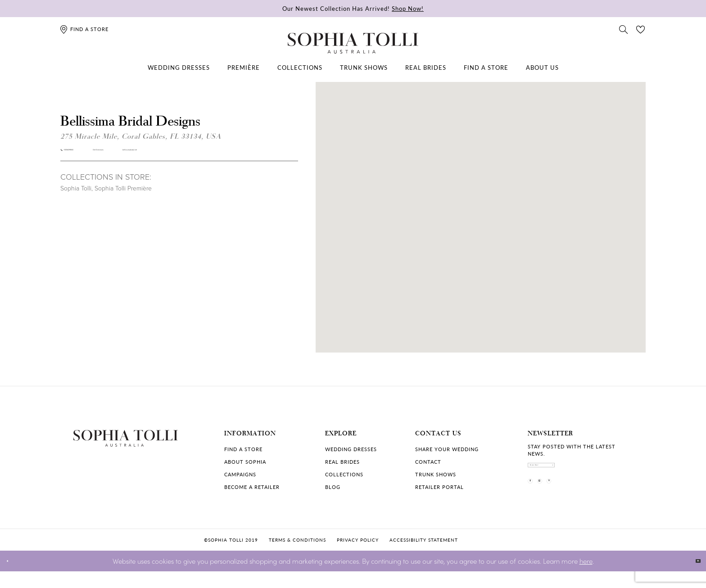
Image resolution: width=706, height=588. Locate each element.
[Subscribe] (625, 471)
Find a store (243, 449)
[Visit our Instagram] (561, 501)
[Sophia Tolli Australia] (353, 43)
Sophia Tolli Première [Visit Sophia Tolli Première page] (123, 196)
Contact (428, 462)
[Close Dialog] (13, 577)
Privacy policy (358, 556)
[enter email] (580, 471)
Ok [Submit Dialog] (691, 577)
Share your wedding (447, 449)
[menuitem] (179, 68)
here (586, 577)
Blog (333, 487)
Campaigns (240, 474)
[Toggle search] (624, 29)
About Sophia (245, 462)
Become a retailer (252, 487)
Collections (344, 474)
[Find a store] (84, 29)
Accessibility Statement (424, 556)
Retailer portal (439, 487)
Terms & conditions (297, 556)
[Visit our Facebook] (537, 501)
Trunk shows (436, 474)
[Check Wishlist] (641, 29)
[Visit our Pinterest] (584, 501)
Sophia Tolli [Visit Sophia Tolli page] (76, 196)
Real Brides (342, 462)
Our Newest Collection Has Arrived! (353, 8)
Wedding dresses (351, 449)
